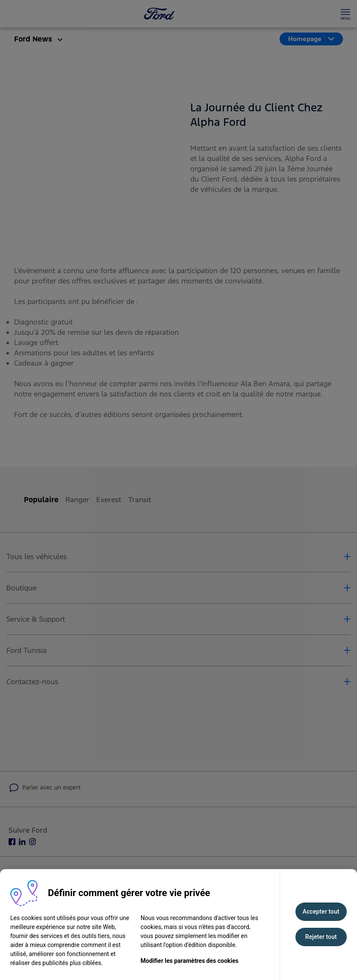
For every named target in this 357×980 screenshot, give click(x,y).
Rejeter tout (321, 937)
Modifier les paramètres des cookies (190, 961)
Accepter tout (321, 911)
